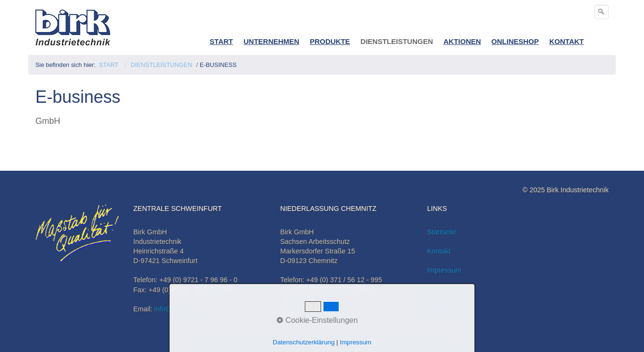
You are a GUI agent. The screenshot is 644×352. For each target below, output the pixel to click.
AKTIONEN (462, 41)
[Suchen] (601, 12)
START (221, 41)
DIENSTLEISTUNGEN (397, 41)
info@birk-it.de (177, 309)
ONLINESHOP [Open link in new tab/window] (515, 41)
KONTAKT (567, 41)
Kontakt (439, 251)
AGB (434, 290)
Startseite (442, 232)
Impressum (444, 270)
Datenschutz (446, 309)
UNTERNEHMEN (272, 41)
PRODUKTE (330, 41)
